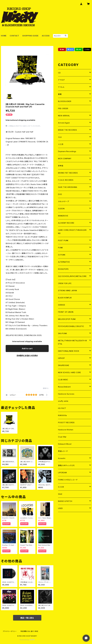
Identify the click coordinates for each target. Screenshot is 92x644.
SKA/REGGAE (64, 365)
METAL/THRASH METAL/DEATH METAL (72, 342)
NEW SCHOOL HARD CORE (70, 372)
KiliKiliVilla (62, 415)
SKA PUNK (62, 333)
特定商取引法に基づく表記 (29, 631)
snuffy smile (63, 401)
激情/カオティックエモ (66, 465)
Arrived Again (64, 123)
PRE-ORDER (63, 108)
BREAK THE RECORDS (67, 130)
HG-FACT (62, 408)
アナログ (61, 80)
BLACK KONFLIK (65, 298)
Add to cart (27, 348)
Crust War (62, 437)
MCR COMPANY (65, 159)
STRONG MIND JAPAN (67, 291)
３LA (60, 137)
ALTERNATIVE (64, 262)
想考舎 (61, 166)
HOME (4, 36)
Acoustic (62, 458)
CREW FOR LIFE (65, 283)
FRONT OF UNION (66, 312)
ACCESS (46, 36)
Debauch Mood (65, 444)
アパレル (61, 87)
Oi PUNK (62, 255)
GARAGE (62, 305)
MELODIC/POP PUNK (67, 319)
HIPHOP (61, 358)
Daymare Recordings (67, 151)
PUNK (60, 248)
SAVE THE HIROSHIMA (68, 187)
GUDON (61, 209)
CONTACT (14, 36)
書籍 (60, 94)
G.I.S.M (61, 487)
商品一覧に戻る (27, 618)
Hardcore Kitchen (66, 430)
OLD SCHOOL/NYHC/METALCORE (72, 276)
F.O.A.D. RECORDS (66, 180)
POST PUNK (63, 240)
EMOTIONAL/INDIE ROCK (69, 351)
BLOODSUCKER (65, 101)
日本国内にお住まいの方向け (27, 355)
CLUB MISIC (63, 380)
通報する (46, 388)
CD (59, 73)
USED (60, 508)
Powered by (27, 640)
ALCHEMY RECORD (66, 223)
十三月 (61, 144)
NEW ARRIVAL (64, 116)
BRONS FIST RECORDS (68, 173)
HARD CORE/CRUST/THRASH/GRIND (72, 232)
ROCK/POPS (63, 269)
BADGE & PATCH (65, 501)
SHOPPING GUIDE (30, 36)
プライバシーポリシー (10, 631)
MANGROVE (63, 216)
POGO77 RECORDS (66, 423)
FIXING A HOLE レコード (68, 480)
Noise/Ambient (64, 387)
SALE (60, 494)
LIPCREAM (62, 473)
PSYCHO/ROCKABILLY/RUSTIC (71, 326)
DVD (60, 194)
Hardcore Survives (66, 394)
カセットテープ (64, 201)
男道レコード (63, 451)
